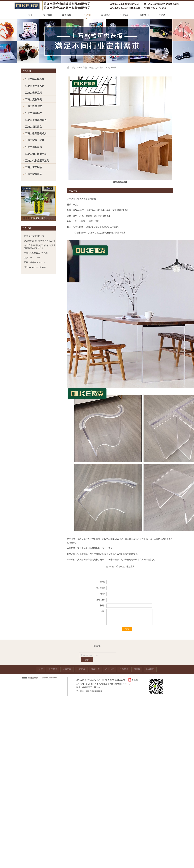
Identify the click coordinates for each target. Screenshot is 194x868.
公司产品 (86, 15)
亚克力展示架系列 (35, 86)
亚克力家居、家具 (35, 140)
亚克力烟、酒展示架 (36, 154)
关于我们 (47, 15)
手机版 (135, 680)
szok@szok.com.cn (94, 691)
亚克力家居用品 (34, 174)
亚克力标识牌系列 (35, 79)
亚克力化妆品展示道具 (37, 161)
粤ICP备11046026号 (116, 680)
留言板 (162, 15)
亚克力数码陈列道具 (36, 133)
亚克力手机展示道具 (36, 120)
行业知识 (125, 15)
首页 (30, 15)
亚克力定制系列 (34, 99)
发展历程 (67, 15)
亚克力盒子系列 (34, 93)
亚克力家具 (111, 68)
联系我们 (144, 15)
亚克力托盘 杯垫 (34, 106)
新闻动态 (106, 15)
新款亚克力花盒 (38, 218)
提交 (127, 629)
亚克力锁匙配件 (34, 113)
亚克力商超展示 (34, 147)
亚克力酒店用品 (34, 127)
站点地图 (150, 669)
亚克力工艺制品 (34, 167)
